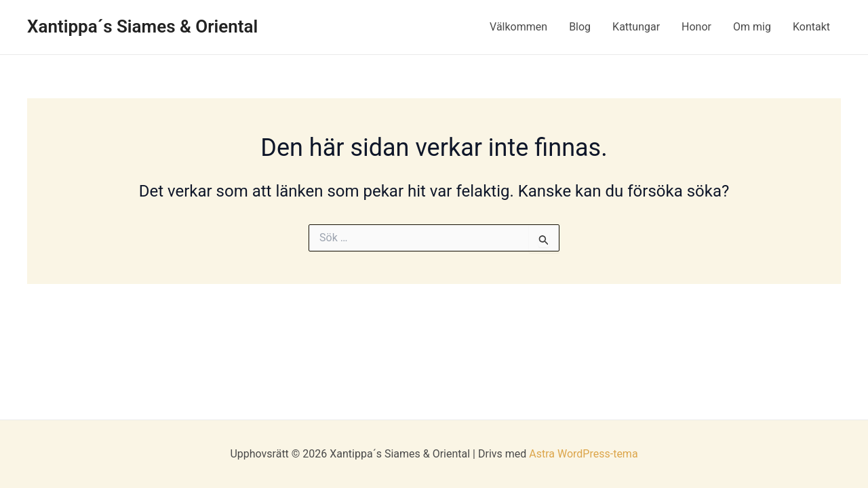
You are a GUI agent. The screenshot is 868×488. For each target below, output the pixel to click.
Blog (580, 27)
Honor (696, 27)
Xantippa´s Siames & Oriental (142, 26)
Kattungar (636, 27)
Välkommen (518, 27)
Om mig (752, 27)
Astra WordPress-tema (583, 454)
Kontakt (811, 27)
